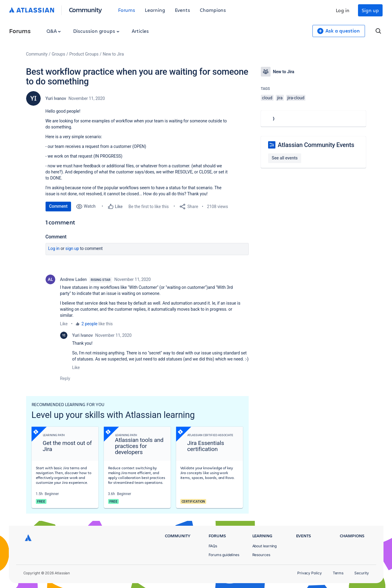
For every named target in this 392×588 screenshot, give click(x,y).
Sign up (370, 10)
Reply (65, 378)
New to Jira (113, 54)
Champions (213, 10)
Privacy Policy (310, 573)
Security (361, 573)
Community (85, 10)
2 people (89, 324)
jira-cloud (296, 98)
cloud (267, 98)
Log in (343, 10)
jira (280, 98)
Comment (58, 206)
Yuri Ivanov (56, 98)
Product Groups (84, 54)
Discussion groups (96, 31)
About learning (265, 546)
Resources (261, 555)
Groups (58, 54)
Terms (338, 573)
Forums (127, 10)
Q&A (54, 31)
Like (64, 324)
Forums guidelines (224, 555)
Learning (155, 10)
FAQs (213, 546)
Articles (140, 31)
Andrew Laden (73, 279)
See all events (285, 158)
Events (183, 10)
